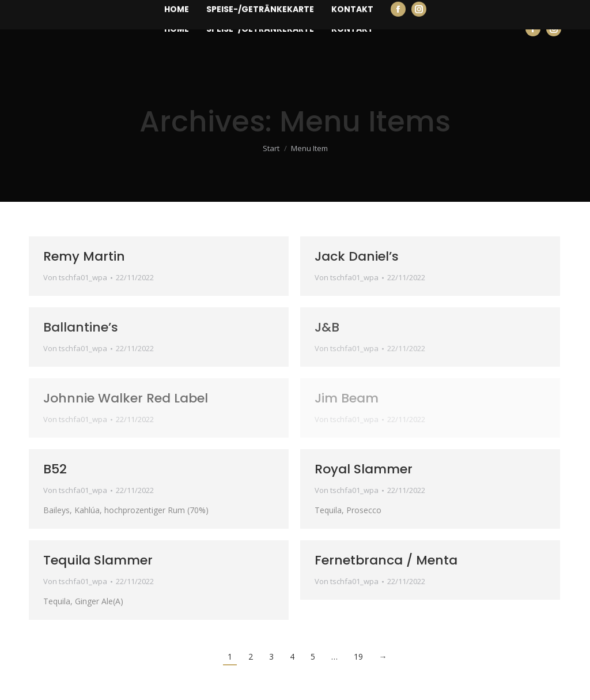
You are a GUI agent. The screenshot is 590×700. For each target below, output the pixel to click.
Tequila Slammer (98, 560)
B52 (55, 469)
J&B (327, 327)
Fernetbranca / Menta (386, 560)
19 (358, 656)
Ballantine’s (81, 327)
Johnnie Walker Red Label (126, 398)
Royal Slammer (364, 469)
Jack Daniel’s (357, 256)
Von (75, 277)
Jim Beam (347, 398)
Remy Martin (84, 256)
